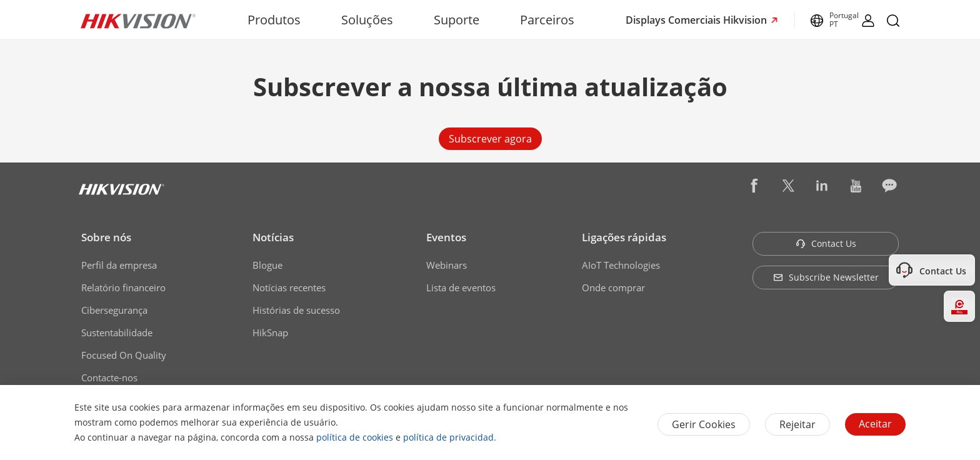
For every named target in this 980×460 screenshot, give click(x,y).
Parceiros (547, 20)
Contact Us (826, 243)
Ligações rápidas (624, 237)
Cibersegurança (114, 310)
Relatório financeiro (123, 287)
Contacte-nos (109, 377)
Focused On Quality (124, 355)
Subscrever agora (490, 139)
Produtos (274, 20)
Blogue (267, 265)
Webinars (447, 265)
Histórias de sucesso (296, 310)
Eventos (446, 237)
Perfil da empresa (119, 265)
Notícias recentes (289, 287)
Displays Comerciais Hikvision (697, 20)
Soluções (367, 20)
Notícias (273, 237)
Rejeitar (797, 424)
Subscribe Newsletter (826, 277)
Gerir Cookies (704, 424)
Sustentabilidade (117, 332)
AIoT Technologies (621, 265)
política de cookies (355, 437)
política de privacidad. (450, 437)
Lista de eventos (461, 287)
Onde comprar (613, 287)
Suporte (457, 20)
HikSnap (270, 332)
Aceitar (875, 424)
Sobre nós (106, 237)
